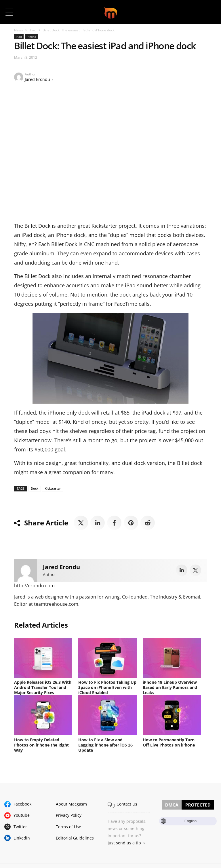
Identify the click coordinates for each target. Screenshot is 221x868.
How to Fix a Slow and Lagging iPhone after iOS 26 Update (105, 745)
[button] (209, 12)
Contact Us (127, 804)
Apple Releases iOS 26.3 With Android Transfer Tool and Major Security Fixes (43, 687)
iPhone (32, 37)
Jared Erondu (37, 79)
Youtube (22, 815)
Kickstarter (53, 488)
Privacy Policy (69, 815)
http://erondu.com (34, 586)
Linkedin (22, 838)
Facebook (22, 804)
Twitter (20, 827)
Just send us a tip (124, 843)
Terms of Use (68, 827)
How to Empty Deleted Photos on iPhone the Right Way (41, 745)
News (19, 30)
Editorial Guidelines (75, 838)
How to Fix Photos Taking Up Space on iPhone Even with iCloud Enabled (107, 687)
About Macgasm (71, 804)
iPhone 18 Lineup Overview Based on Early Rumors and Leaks (170, 687)
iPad (33, 30)
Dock (35, 488)
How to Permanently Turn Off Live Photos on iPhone (169, 742)
